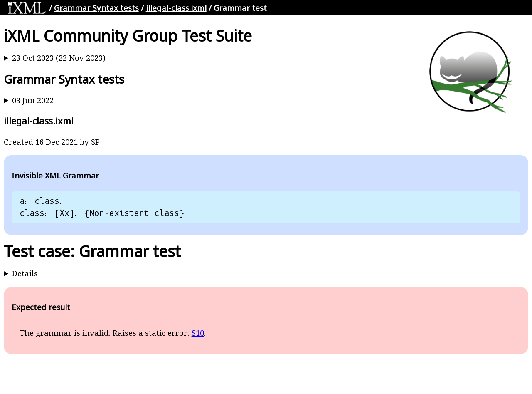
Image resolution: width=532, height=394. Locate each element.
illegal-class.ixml (176, 8)
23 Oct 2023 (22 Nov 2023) (59, 58)
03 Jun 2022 (33, 100)
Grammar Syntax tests (96, 8)
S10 (198, 333)
